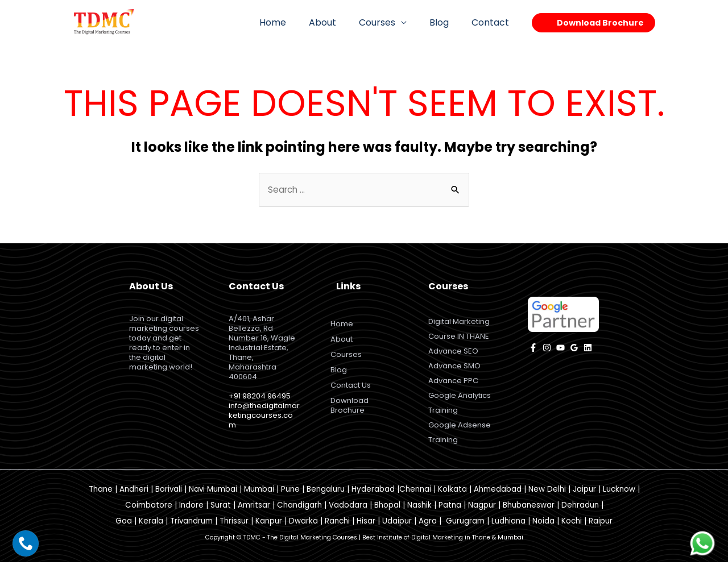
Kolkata (452, 496)
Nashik (419, 512)
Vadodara (348, 512)
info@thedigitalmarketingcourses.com (264, 416)
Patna (450, 512)
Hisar (366, 528)
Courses (388, 22)
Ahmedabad (498, 496)
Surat (221, 512)
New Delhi (547, 496)
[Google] (574, 348)
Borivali (169, 496)
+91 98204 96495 (260, 396)
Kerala (151, 528)
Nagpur (482, 512)
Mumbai (259, 496)
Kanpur (269, 528)
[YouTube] (561, 348)
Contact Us (352, 386)
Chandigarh (299, 512)
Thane (101, 496)
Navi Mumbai (213, 496)
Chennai (415, 496)
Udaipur (397, 528)
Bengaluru (326, 496)
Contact (493, 22)
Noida (543, 528)
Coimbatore (149, 512)
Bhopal (387, 512)
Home (293, 22)
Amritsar (254, 512)
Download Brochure (351, 406)
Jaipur (584, 496)
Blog (446, 22)
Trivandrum (191, 528)
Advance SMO (454, 369)
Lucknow (619, 496)
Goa (124, 528)
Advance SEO (453, 354)
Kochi (572, 528)
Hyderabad (373, 496)
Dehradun (580, 512)
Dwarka (303, 528)
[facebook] (533, 348)
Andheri (134, 496)
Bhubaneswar (529, 512)
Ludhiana (508, 528)
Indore (191, 512)
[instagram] (547, 348)
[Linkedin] (588, 348)
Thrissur (234, 528)
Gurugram (465, 528)
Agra (428, 528)
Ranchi (337, 528)
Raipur (601, 528)
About (338, 22)
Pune (290, 496)
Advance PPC (453, 385)
